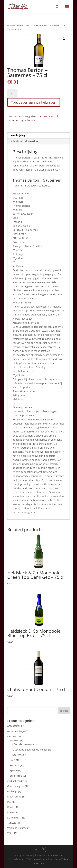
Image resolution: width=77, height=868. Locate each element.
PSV (9, 802)
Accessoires (14, 726)
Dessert (19, 25)
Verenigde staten (17, 828)
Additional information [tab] (24, 141)
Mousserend (14, 797)
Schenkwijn (14, 818)
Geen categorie (16, 786)
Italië (13, 760)
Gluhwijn (12, 791)
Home (10, 25)
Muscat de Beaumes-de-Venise (30, 750)
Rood (10, 807)
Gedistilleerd (15, 781)
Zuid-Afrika (16, 776)
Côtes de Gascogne (23, 744)
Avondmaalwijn (16, 731)
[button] (64, 39)
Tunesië (12, 823)
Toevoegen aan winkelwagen (34, 102)
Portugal (15, 765)
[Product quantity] (12, 93)
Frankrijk (29, 25)
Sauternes (41, 25)
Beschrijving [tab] (18, 135)
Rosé (10, 812)
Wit (9, 833)
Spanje (14, 770)
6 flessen (30, 120)
